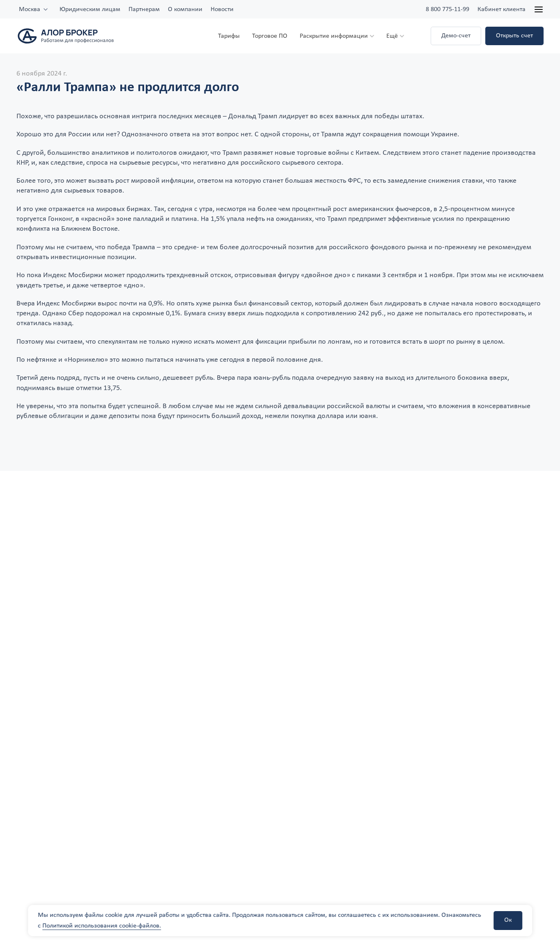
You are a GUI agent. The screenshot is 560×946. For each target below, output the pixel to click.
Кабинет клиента (501, 9)
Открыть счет (514, 36)
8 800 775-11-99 (448, 9)
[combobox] (34, 9)
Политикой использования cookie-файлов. (102, 926)
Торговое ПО (270, 36)
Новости (222, 9)
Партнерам (144, 9)
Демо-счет (456, 36)
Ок (508, 920)
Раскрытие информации (334, 36)
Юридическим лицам (90, 9)
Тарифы (229, 36)
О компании (185, 9)
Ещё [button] (392, 36)
